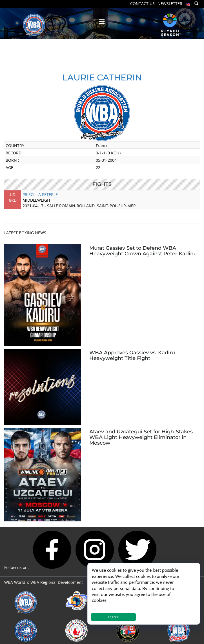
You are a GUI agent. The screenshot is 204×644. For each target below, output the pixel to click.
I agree (113, 617)
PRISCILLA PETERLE (40, 194)
